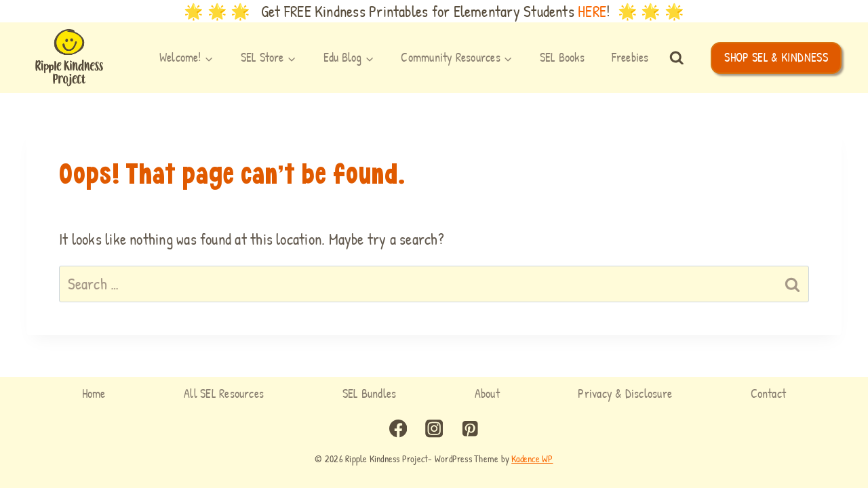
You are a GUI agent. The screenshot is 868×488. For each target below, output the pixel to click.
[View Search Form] (677, 58)
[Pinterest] (470, 429)
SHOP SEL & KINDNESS (776, 57)
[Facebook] (398, 429)
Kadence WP (532, 459)
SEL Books (562, 57)
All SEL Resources (224, 393)
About (487, 393)
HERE (592, 11)
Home (94, 393)
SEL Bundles (370, 393)
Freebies (630, 57)
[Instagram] (434, 429)
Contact (769, 393)
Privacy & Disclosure (625, 393)
